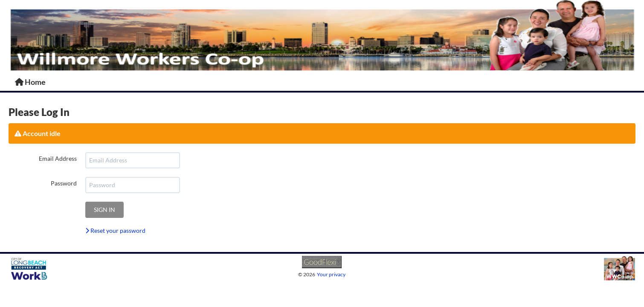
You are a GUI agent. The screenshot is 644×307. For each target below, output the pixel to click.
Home (30, 82)
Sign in (104, 210)
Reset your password (115, 230)
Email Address (58, 158)
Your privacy (331, 274)
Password (64, 183)
